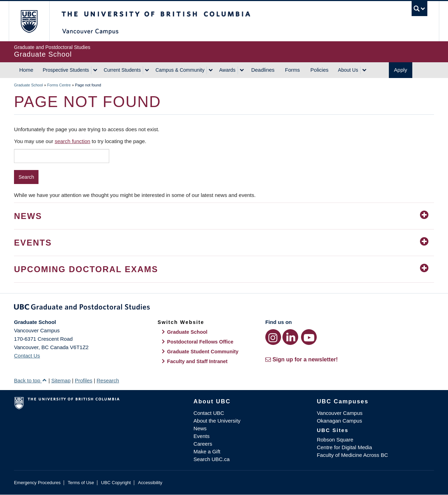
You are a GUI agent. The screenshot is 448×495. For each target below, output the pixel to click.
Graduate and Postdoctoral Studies (224, 308)
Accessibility (150, 483)
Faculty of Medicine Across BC (352, 455)
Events (202, 436)
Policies (320, 70)
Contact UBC (209, 413)
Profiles (84, 380)
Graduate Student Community (203, 352)
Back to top (30, 380)
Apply (401, 70)
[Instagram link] (273, 337)
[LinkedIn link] (290, 337)
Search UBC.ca (212, 459)
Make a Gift (207, 451)
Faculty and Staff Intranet (197, 361)
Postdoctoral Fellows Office (200, 342)
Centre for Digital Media (344, 447)
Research (108, 380)
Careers (203, 444)
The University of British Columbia (29, 21)
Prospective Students (66, 70)
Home (26, 70)
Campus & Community (180, 70)
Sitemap (61, 380)
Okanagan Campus (339, 421)
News (200, 428)
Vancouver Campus (340, 413)
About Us (348, 70)
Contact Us (27, 356)
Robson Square (335, 440)
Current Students (122, 70)
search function (72, 141)
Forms (292, 70)
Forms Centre (59, 85)
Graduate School (29, 85)
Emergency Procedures (37, 483)
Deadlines (263, 70)
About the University (217, 421)
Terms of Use (81, 483)
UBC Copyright (116, 483)
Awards (227, 70)
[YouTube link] (309, 337)
